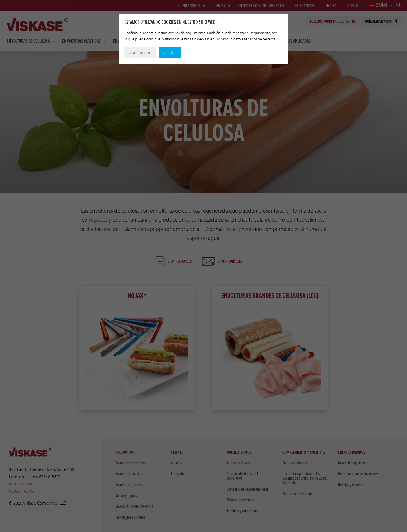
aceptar (170, 52)
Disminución (140, 52)
